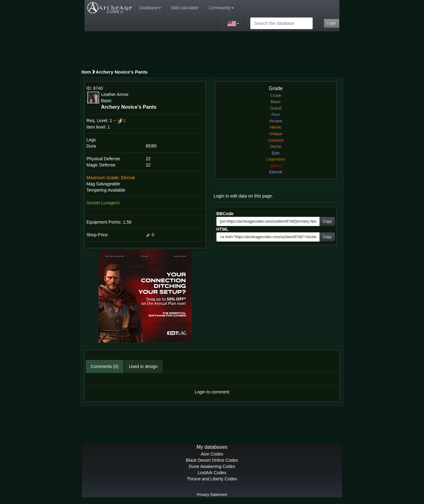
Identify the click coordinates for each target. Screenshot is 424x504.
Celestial (276, 140)
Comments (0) (105, 366)
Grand (276, 108)
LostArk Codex (212, 473)
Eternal (276, 172)
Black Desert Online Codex (212, 460)
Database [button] (150, 8)
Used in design (143, 366)
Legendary (276, 159)
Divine (276, 146)
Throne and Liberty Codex (212, 479)
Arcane (276, 121)
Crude (276, 95)
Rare (276, 114)
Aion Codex (212, 454)
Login (332, 23)
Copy (327, 221)
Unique (276, 134)
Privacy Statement (212, 495)
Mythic (276, 166)
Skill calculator (185, 8)
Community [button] (221, 8)
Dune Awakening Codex (212, 466)
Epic (276, 153)
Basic (276, 102)
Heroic (276, 127)
